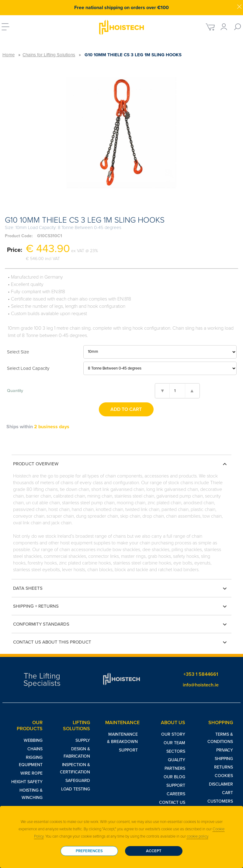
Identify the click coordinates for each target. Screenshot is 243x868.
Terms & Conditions (220, 738)
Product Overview (121, 464)
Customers (220, 801)
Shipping (224, 759)
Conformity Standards (121, 624)
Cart (227, 793)
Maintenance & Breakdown (122, 738)
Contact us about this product (121, 642)
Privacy (225, 750)
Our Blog (174, 777)
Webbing (33, 740)
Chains (35, 749)
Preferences (89, 851)
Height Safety (27, 782)
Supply (83, 740)
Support (128, 750)
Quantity (15, 391)
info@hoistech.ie (201, 685)
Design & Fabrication (77, 753)
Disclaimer (221, 784)
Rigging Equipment (31, 761)
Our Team (174, 743)
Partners (175, 768)
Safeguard (78, 781)
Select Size (18, 352)
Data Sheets (121, 589)
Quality (177, 760)
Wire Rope (31, 773)
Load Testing (76, 789)
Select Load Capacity (28, 368)
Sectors (176, 751)
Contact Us (172, 802)
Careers (176, 794)
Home (9, 55)
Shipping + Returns (121, 606)
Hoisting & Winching (31, 794)
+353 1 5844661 (201, 674)
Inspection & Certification (75, 768)
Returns (224, 767)
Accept (154, 851)
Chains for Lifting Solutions (49, 55)
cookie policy (197, 836)
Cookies (224, 776)
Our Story (173, 734)
